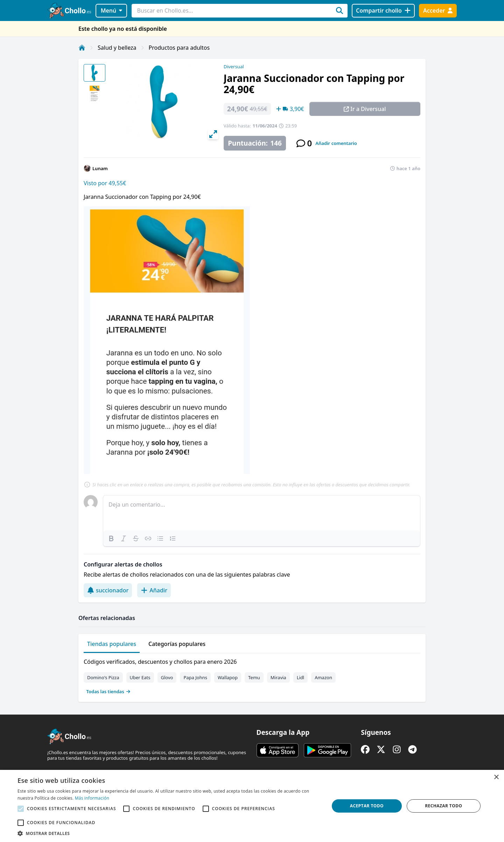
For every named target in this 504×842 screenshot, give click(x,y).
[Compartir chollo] (383, 11)
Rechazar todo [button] (443, 806)
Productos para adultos (179, 48)
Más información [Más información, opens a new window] (92, 798)
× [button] (496, 777)
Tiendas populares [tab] (112, 644)
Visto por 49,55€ (105, 183)
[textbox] (262, 513)
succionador (108, 590)
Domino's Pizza (103, 677)
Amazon (323, 677)
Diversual (234, 67)
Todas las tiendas (108, 691)
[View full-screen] (213, 134)
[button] (169, 833)
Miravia (278, 677)
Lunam (100, 168)
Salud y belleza (117, 48)
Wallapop (228, 677)
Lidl (301, 677)
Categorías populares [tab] (177, 644)
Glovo (167, 677)
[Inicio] (82, 48)
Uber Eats (140, 677)
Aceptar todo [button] (367, 806)
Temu (254, 677)
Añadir (154, 590)
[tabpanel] (252, 675)
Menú (111, 11)
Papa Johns (195, 677)
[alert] (252, 806)
